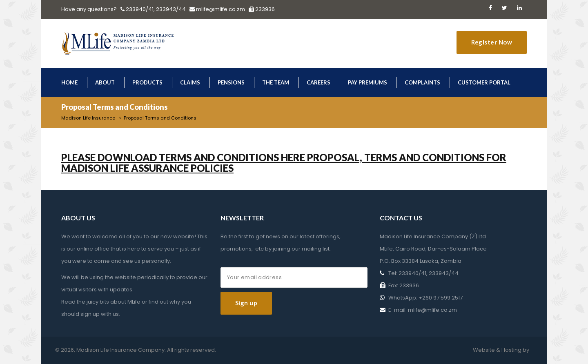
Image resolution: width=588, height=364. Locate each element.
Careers (318, 82)
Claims (190, 82)
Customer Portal (484, 82)
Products (147, 82)
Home (69, 82)
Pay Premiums (367, 82)
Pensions (231, 82)
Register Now (492, 42)
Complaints (422, 82)
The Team (276, 82)
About (105, 82)
